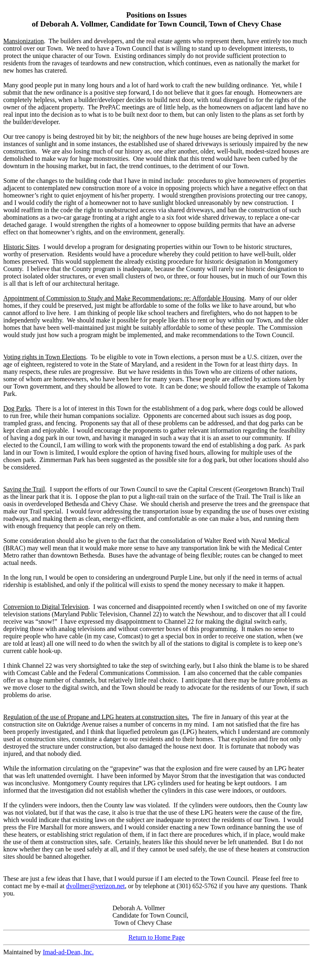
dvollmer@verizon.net (95, 886)
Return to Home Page (156, 937)
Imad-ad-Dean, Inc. (68, 952)
